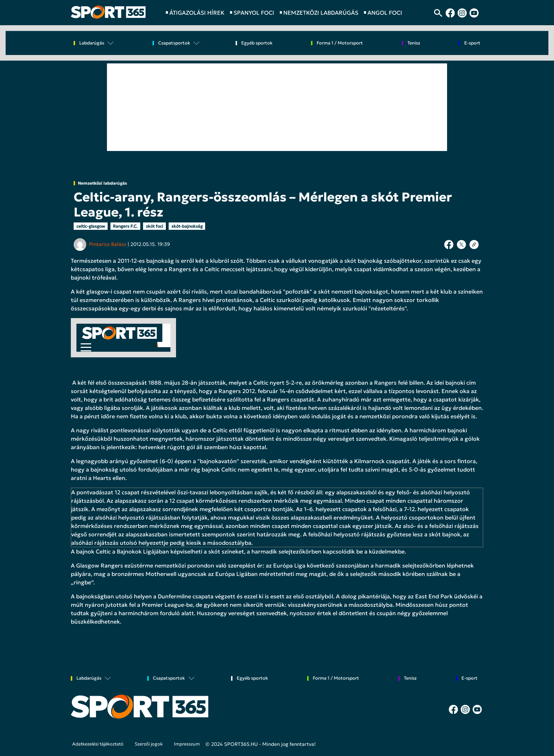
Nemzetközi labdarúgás (102, 183)
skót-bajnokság (187, 226)
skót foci (154, 226)
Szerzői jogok (149, 744)
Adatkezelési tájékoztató (98, 744)
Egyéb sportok (257, 43)
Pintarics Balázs (108, 244)
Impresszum (187, 744)
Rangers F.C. (125, 226)
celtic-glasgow (91, 226)
